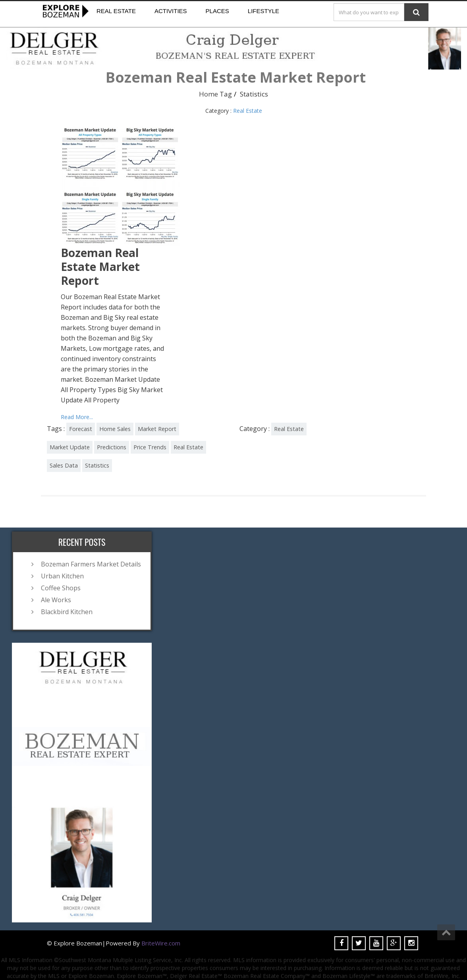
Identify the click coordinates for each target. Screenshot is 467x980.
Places (217, 11)
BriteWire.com (161, 943)
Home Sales (115, 429)
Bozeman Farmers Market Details (91, 564)
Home (208, 94)
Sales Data (64, 465)
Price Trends (150, 447)
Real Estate (116, 11)
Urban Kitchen (62, 576)
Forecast (81, 429)
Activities (171, 11)
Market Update (70, 447)
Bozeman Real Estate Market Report (100, 267)
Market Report (157, 429)
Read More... (77, 417)
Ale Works (56, 600)
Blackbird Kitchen (67, 612)
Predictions (112, 447)
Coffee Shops (61, 588)
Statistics (97, 465)
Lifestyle (263, 11)
